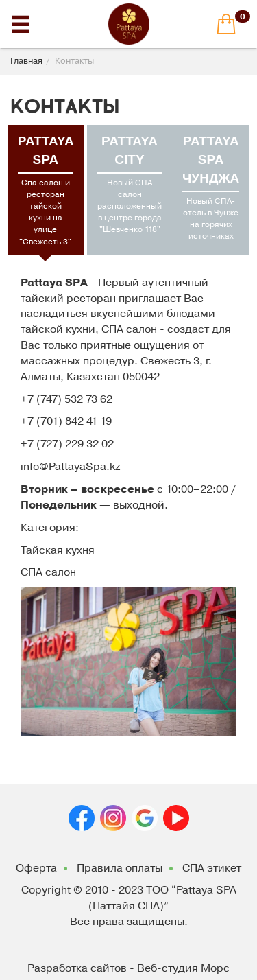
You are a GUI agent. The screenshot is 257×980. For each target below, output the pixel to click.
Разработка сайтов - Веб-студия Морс (128, 968)
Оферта (36, 868)
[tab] (46, 190)
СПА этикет (212, 868)
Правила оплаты (120, 868)
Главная (26, 61)
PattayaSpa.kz (84, 467)
